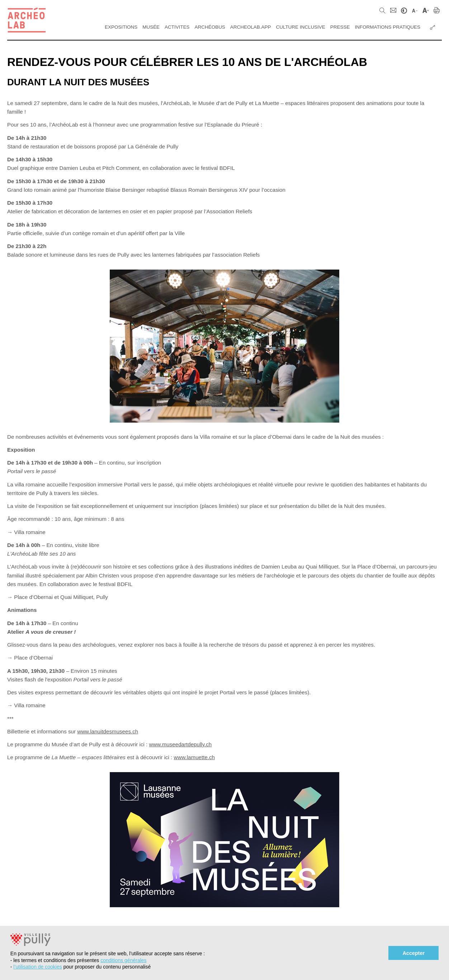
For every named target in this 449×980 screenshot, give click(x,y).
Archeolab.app (251, 27)
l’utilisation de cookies (37, 967)
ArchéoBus (210, 27)
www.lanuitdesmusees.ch (108, 731)
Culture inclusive (300, 27)
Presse (340, 27)
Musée (151, 27)
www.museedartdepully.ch (181, 744)
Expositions (121, 27)
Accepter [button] (413, 953)
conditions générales (123, 960)
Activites (177, 27)
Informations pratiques (387, 27)
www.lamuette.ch (194, 757)
